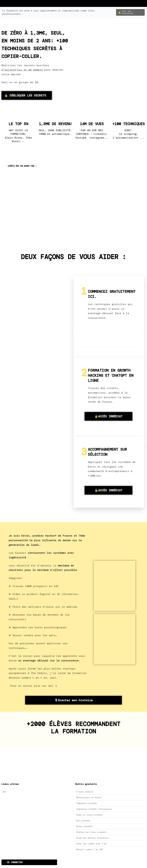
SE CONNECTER (14, 863)
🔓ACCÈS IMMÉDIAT (108, 417)
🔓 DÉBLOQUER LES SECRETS (25, 96)
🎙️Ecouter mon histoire (73, 701)
